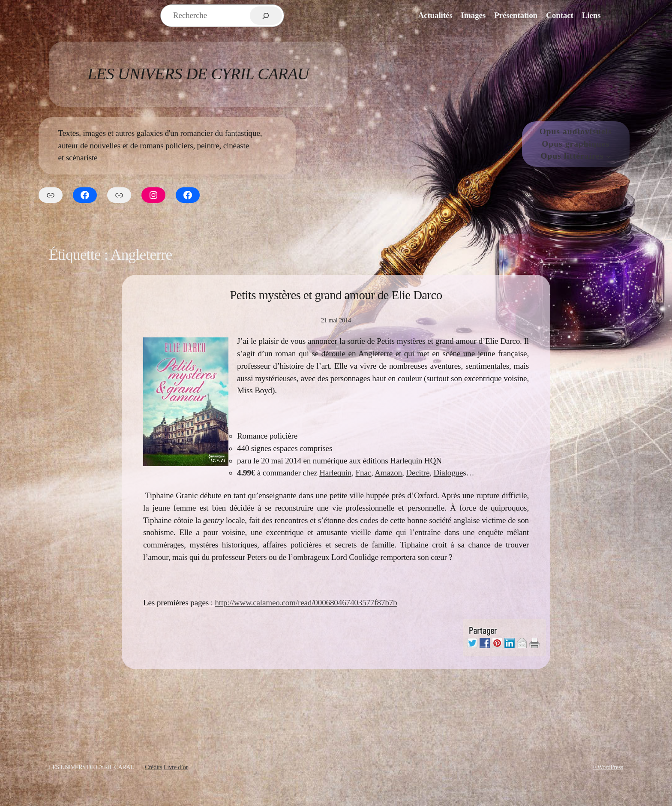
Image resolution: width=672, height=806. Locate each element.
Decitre (418, 473)
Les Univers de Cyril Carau (198, 74)
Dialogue (448, 473)
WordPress (610, 767)
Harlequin (335, 473)
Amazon (388, 473)
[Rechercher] (266, 16)
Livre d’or (176, 767)
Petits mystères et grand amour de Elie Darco (336, 295)
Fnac (363, 473)
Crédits (153, 767)
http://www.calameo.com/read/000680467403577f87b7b (306, 603)
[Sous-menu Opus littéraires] (609, 156)
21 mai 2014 (336, 320)
